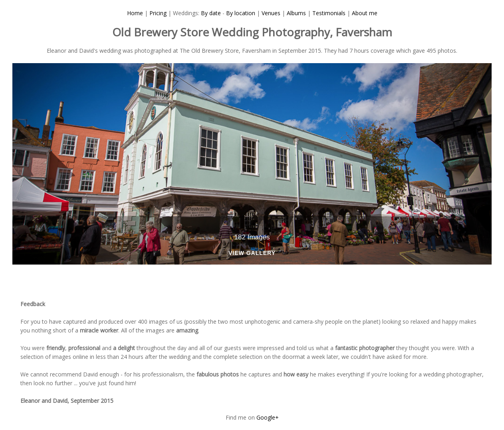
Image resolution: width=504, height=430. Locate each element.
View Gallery (252, 253)
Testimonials (329, 13)
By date (211, 13)
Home (135, 13)
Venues (271, 13)
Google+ (268, 417)
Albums (296, 13)
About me (365, 13)
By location (241, 13)
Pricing (158, 13)
